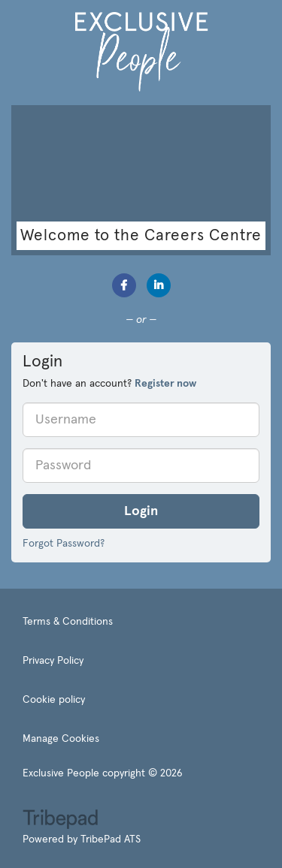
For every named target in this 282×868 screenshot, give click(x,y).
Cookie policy (54, 700)
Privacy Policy (53, 661)
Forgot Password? (64, 544)
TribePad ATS (111, 839)
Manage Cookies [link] (61, 739)
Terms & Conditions (68, 622)
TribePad (60, 821)
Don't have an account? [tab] (109, 384)
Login (141, 511)
